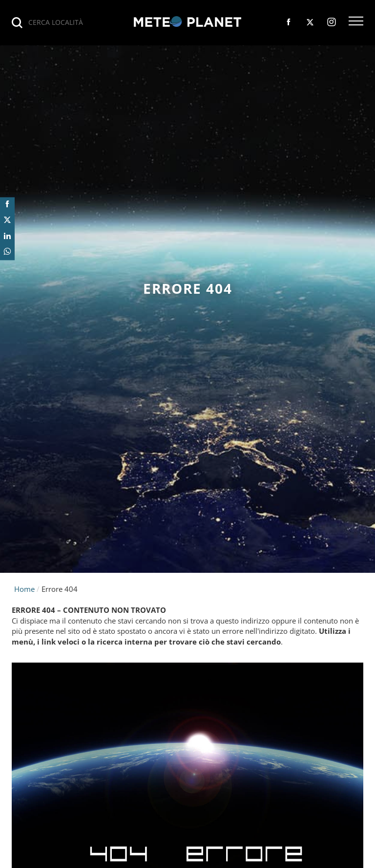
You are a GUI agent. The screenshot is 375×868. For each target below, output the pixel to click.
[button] (356, 22)
